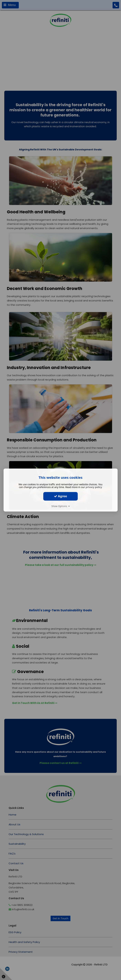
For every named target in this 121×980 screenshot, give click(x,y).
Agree (61, 496)
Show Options (60, 506)
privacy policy (94, 487)
